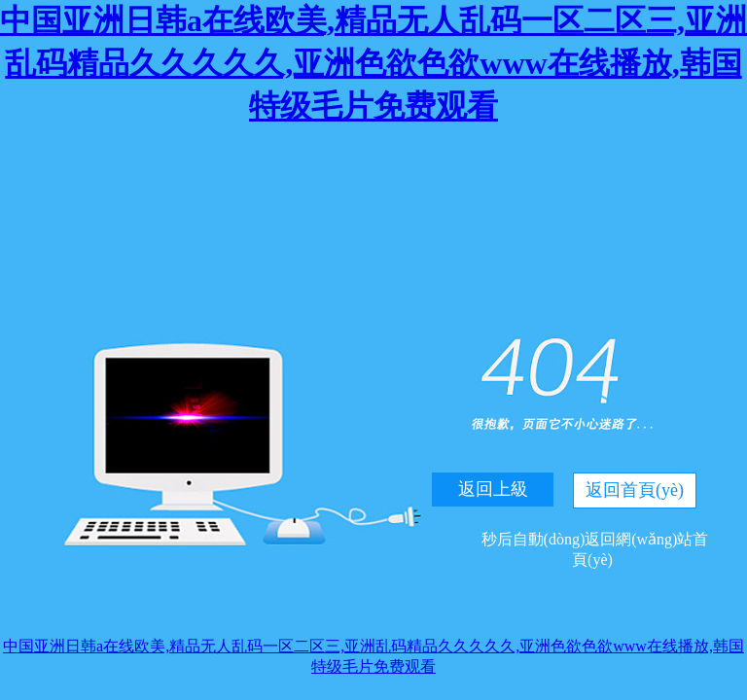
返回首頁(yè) (635, 490)
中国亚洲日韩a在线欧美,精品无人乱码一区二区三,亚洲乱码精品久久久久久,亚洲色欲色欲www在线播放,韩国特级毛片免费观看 (373, 63)
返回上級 (493, 489)
